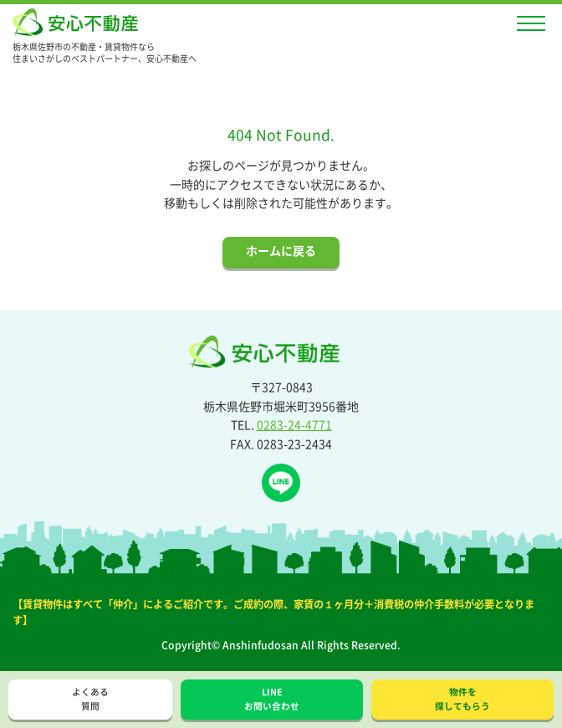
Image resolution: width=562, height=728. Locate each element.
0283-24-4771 (294, 424)
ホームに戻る (281, 250)
